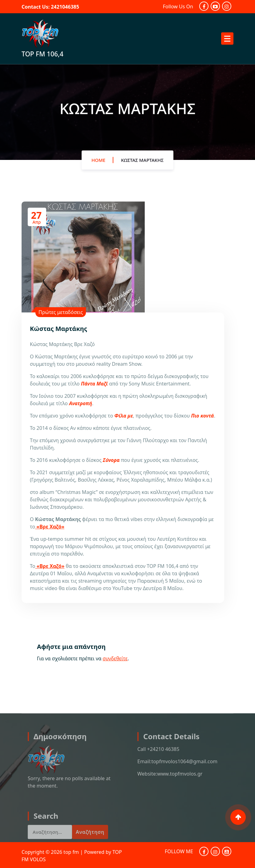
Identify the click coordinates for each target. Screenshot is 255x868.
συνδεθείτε (115, 658)
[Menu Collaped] (227, 39)
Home (98, 163)
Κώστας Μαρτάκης (142, 163)
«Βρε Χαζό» (50, 527)
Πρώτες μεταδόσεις (61, 312)
